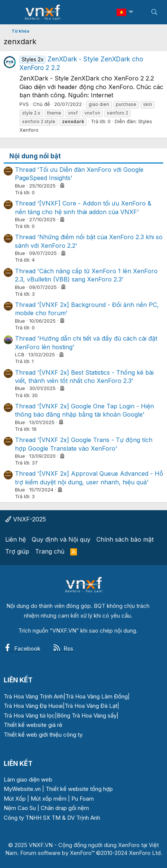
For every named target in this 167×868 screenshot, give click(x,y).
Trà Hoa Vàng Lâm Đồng (97, 696)
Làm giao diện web (28, 779)
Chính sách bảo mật (125, 539)
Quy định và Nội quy (61, 539)
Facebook (22, 648)
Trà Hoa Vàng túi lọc (29, 715)
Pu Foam (83, 799)
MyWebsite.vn (22, 789)
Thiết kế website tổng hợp (79, 789)
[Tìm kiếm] (154, 12)
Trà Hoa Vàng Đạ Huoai (33, 706)
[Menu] (14, 12)
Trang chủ (50, 551)
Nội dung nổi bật (35, 156)
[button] (131, 12)
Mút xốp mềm (49, 799)
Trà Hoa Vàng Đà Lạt (91, 706)
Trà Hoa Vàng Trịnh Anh (34, 696)
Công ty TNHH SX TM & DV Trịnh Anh (52, 818)
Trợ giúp (17, 551)
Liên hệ (16, 539)
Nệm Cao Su (20, 808)
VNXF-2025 (26, 519)
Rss (63, 648)
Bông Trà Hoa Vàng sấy (87, 715)
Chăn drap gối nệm (65, 808)
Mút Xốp (15, 799)
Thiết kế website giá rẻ (33, 725)
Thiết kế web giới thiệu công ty (43, 735)
